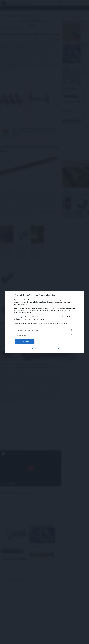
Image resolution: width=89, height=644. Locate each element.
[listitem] (44, 330)
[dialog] (44, 322)
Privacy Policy (56, 349)
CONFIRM (25, 341)
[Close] (80, 295)
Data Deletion (33, 349)
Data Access (44, 349)
